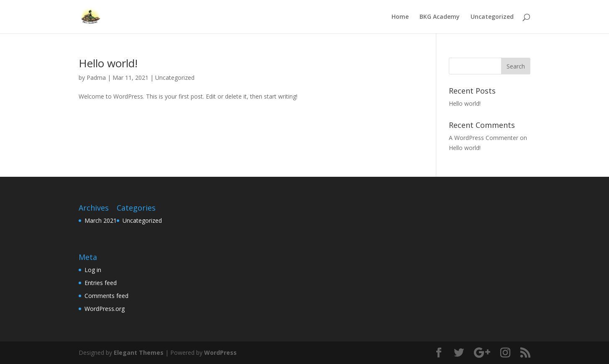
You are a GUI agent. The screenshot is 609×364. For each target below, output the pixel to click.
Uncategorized (492, 17)
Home (400, 17)
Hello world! (108, 63)
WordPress (220, 353)
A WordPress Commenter (484, 138)
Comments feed (106, 296)
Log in (93, 270)
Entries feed (101, 283)
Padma (96, 78)
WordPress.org (105, 309)
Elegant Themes (139, 353)
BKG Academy (440, 17)
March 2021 (101, 220)
